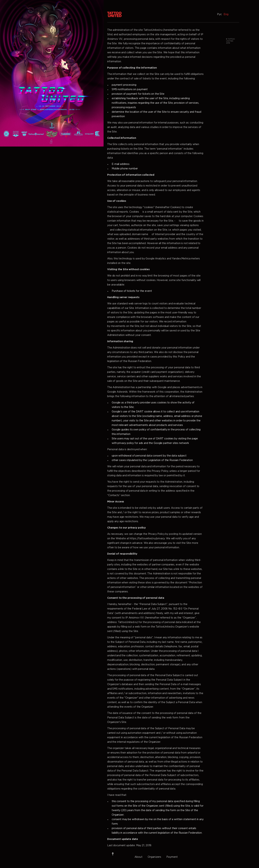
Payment (172, 857)
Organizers (155, 857)
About (138, 857)
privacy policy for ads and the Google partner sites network (153, 443)
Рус (219, 14)
